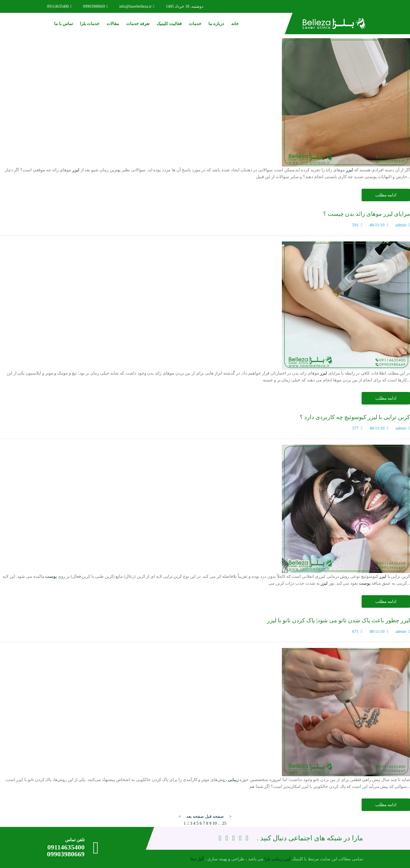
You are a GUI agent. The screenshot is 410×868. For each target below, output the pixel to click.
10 (215, 823)
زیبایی (233, 780)
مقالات (113, 24)
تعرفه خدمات (138, 24)
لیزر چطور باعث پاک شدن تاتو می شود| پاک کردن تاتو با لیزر (339, 620)
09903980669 (96, 6)
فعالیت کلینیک (169, 24)
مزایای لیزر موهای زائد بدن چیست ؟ (367, 214)
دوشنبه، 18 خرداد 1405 (184, 6)
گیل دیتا (197, 859)
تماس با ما (63, 24)
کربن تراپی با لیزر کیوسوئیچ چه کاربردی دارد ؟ (355, 417)
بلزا (267, 859)
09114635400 (59, 6)
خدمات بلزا (90, 24)
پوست (51, 576)
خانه (235, 24)
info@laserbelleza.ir (137, 6)
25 (224, 823)
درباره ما (216, 24)
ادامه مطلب (386, 195)
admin (401, 225)
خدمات (195, 24)
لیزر (349, 170)
